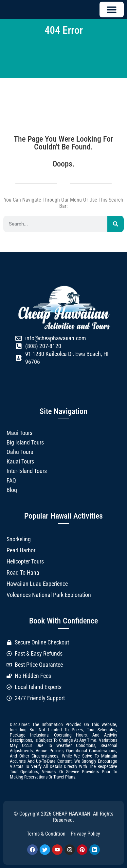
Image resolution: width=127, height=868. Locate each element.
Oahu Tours (20, 452)
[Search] (116, 224)
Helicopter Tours (25, 561)
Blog (12, 490)
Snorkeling (19, 539)
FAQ (11, 480)
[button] (112, 10)
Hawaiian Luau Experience (37, 584)
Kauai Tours (20, 461)
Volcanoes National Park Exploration (49, 595)
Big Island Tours (25, 442)
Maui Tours (19, 433)
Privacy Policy (85, 834)
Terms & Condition (46, 834)
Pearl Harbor (21, 550)
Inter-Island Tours (27, 471)
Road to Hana (23, 572)
